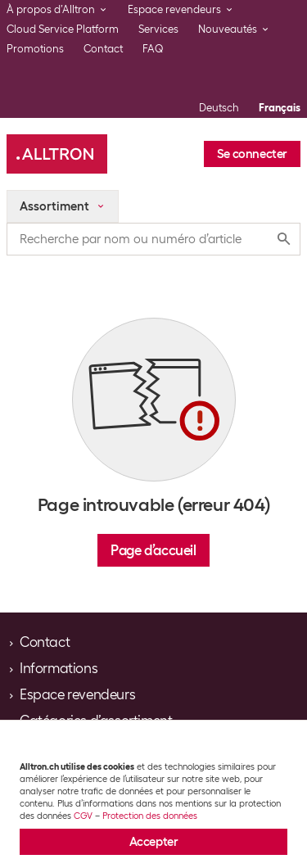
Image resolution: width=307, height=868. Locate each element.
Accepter (154, 842)
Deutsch (219, 108)
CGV (83, 816)
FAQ (153, 49)
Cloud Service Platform (63, 29)
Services (158, 29)
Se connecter (252, 154)
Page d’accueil (153, 550)
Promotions (35, 49)
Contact (103, 49)
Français (280, 108)
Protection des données (150, 816)
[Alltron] (57, 154)
